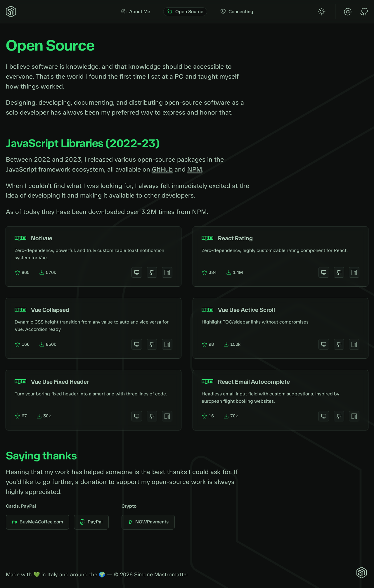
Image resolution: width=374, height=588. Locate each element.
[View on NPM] (167, 272)
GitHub (162, 169)
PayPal (91, 522)
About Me (136, 12)
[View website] (137, 272)
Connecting (237, 12)
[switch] (322, 12)
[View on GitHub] (152, 272)
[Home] (12, 12)
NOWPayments (148, 522)
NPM (195, 169)
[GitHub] (364, 12)
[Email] (348, 12)
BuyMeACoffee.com (38, 522)
